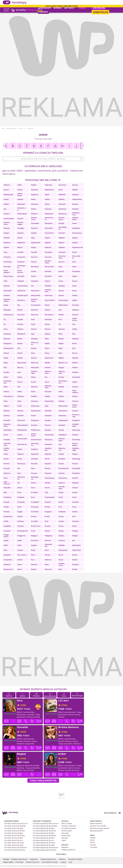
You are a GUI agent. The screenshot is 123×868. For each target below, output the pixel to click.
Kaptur (34, 247)
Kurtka (20, 560)
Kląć (33, 334)
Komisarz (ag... (76, 416)
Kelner (47, 305)
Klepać (61, 339)
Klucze (75, 353)
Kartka (34, 271)
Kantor (20, 238)
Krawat (6, 502)
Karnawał (35, 267)
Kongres (48, 430)
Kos (19, 468)
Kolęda (47, 396)
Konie (6, 435)
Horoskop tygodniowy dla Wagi (44, 845)
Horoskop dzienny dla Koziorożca (16, 823)
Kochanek (76, 377)
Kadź (60, 190)
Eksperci (58, 8)
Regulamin (65, 847)
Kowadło (7, 488)
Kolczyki (48, 391)
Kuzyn (61, 560)
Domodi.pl (19, 862)
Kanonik (62, 233)
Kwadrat (7, 564)
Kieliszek (34, 310)
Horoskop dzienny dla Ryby (14, 828)
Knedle (6, 372)
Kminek (48, 367)
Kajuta (6, 199)
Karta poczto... (21, 271)
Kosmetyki (76, 468)
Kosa (33, 468)
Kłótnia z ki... (63, 363)
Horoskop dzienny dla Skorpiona (16, 848)
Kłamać (34, 358)
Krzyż (33, 531)
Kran (33, 497)
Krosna (34, 516)
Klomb (20, 353)
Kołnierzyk (35, 406)
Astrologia (65, 833)
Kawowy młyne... (7, 300)
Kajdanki (62, 194)
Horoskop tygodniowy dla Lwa (43, 840)
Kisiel (33, 324)
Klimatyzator (9, 348)
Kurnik (75, 555)
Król (74, 516)
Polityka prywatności (68, 850)
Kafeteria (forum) (32, 862)
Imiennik (43, 12)
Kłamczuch (49, 358)
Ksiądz (47, 531)
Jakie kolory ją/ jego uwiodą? (100, 828)
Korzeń (75, 464)
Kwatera (76, 564)
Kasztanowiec (23, 286)
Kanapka (21, 228)
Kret (60, 507)
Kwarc (20, 564)
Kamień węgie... (20, 223)
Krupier (61, 521)
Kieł (60, 310)
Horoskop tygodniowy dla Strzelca (45, 850)
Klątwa (47, 334)
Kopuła (61, 454)
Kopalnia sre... (62, 449)
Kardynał (21, 262)
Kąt (19, 305)
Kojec (6, 387)
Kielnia (47, 310)
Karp (60, 267)
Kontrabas (76, 440)
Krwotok (75, 521)
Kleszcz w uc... (35, 343)
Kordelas (35, 459)
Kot (19, 483)
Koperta (20, 454)
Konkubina (63, 435)
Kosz (19, 473)
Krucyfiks (35, 521)
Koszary (34, 473)
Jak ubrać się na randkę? (98, 826)
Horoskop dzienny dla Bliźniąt (15, 836)
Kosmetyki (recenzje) (50, 862)
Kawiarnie (49, 295)
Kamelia (75, 209)
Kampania (49, 223)
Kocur (47, 382)
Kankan (34, 233)
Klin (19, 348)
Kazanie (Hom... (34, 300)
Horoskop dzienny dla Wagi (14, 845)
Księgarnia (22, 536)
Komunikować (23, 425)
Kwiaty (34, 569)
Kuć (74, 540)
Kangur (7, 233)
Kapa (33, 238)
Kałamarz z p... (22, 209)
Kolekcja (21, 396)
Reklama (62, 859)
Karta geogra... (7, 271)
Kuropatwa (8, 560)
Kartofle (48, 271)
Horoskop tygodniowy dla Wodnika (45, 826)
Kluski (6, 358)
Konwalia (48, 444)
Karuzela (21, 276)
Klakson (20, 329)
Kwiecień (48, 569)
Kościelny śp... (50, 478)
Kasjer (75, 276)
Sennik (82, 8)
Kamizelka (35, 223)
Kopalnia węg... (76, 449)
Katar (74, 286)
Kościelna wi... (21, 478)
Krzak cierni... (36, 526)
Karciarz (34, 257)
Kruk (47, 521)
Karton (61, 271)
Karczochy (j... (76, 257)
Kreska (47, 507)
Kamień (20, 219)
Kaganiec (35, 194)
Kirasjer (20, 324)
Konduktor (8, 430)
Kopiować (35, 454)
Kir (5, 324)
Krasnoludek (50, 497)
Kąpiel (75, 300)
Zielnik (64, 840)
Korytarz (48, 464)
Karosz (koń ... (50, 267)
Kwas (47, 564)
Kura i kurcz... (22, 555)
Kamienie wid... (76, 214)
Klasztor (62, 329)
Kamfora (34, 214)
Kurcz (33, 555)
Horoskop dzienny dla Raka (14, 838)
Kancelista (49, 228)
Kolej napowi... (76, 391)
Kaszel (75, 281)
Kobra (6, 377)
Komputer (76, 420)
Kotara (34, 483)
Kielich (20, 310)
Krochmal (35, 512)
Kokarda (34, 387)
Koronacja (21, 464)
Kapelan (62, 238)
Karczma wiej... (62, 257)
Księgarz (34, 536)
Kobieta (75, 372)
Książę (61, 531)
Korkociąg (76, 459)
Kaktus (47, 199)
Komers (75, 411)
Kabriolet (48, 185)
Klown (47, 353)
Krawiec (48, 502)
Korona (6, 464)
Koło (46, 406)
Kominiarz (63, 416)
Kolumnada (49, 401)
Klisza (47, 348)
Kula (5, 550)
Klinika (34, 348)
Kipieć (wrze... (75, 319)
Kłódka (47, 363)
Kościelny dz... (35, 478)
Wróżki (92, 842)
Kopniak (48, 454)
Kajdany (75, 194)
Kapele (75, 238)
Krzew (61, 526)
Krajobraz (8, 497)
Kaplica (61, 243)
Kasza (61, 281)
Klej (74, 334)
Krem (19, 507)
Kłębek (61, 358)
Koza (33, 488)
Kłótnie (75, 363)
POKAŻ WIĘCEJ (62, 854)
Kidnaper (7, 310)
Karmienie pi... (21, 267)
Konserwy (49, 440)
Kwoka (75, 569)
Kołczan (75, 401)
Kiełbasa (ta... (9, 315)
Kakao (33, 199)
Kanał (74, 223)
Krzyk (74, 526)
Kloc (74, 348)
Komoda (7, 420)
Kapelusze (21, 243)
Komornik (21, 420)
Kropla (20, 516)
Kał (5, 209)
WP (3, 129)
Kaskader (35, 281)
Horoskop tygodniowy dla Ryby (44, 828)
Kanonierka (49, 233)
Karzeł (34, 276)
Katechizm (35, 291)
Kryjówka (7, 526)
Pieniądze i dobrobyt (69, 826)
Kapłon (6, 247)
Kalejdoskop (77, 199)
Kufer (20, 545)
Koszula (62, 473)
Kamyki (61, 223)
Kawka (75, 295)
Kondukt (62, 425)
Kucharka (35, 540)
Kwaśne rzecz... (62, 564)
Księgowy (48, 536)
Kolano (6, 391)
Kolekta (34, 396)
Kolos (19, 401)
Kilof (33, 319)
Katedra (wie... (48, 291)
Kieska (61, 315)
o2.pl (70, 862)
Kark (74, 262)
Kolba (20, 391)
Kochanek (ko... (7, 382)
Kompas (48, 420)
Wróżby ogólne (67, 831)
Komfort (21, 416)
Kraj (46, 492)
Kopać (20, 449)
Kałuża (34, 209)
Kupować (7, 555)
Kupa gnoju (63, 550)
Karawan (7, 257)
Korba (20, 459)
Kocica (20, 382)
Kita (74, 324)
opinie (23, 705)
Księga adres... (6, 536)
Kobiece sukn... (34, 372)
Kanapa (7, 228)
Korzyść (7, 468)
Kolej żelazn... (9, 396)
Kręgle (20, 512)
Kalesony (35, 204)
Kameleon (62, 209)
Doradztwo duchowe (69, 828)
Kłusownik (35, 367)
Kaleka (6, 204)
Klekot (20, 339)
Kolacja (75, 387)
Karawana (21, 257)
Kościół (75, 478)
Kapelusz (7, 243)
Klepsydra (8, 343)
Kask (5, 281)
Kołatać (61, 401)
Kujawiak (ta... (48, 545)
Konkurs (75, 435)
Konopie (7, 440)
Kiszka (47, 324)
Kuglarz (34, 545)
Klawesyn (7, 334)
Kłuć (5, 367)
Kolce (33, 391)
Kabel (20, 185)
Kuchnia (62, 540)
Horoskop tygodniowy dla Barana (44, 831)
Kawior (61, 295)
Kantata (7, 238)
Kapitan (48, 243)
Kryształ (20, 526)
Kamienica (63, 214)
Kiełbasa (76, 310)
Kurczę (47, 555)
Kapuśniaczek (78, 247)
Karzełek (48, 276)
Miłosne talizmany (96, 823)
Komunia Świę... (7, 425)
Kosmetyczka (64, 468)
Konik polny (49, 435)
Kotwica (62, 483)
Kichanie (76, 305)
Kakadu (20, 199)
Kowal (20, 488)
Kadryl (20, 190)
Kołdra (6, 406)
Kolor (6, 401)
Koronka (34, 464)
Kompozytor (63, 420)
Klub (60, 353)
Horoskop (94, 847)
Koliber (61, 396)
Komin (34, 416)
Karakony (48, 252)
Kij (5, 319)
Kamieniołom (9, 219)
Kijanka (20, 319)
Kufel (6, 545)
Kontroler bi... (23, 444)
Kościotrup (63, 478)
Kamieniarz (49, 214)
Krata (74, 497)
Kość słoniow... (7, 483)
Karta (74, 267)
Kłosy (6, 363)
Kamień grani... (61, 219)
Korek (47, 459)
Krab (19, 492)
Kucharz (48, 540)
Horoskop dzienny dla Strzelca (15, 850)
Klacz (6, 329)
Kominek (48, 416)
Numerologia (66, 836)
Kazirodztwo (50, 300)
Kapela (47, 238)
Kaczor (6, 190)
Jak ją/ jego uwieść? (97, 831)
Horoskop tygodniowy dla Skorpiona (45, 848)
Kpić (5, 492)
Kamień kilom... (75, 219)
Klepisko (75, 339)
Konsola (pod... (62, 440)
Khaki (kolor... (64, 305)
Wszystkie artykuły (75, 859)
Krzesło (48, 526)
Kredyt (6, 507)
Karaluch (62, 252)
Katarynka (8, 291)
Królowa (21, 521)
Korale (6, 459)
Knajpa (61, 367)
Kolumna (34, 401)
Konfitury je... (36, 430)
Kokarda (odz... (48, 387)
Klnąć (61, 348)
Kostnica (7, 473)
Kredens (75, 502)
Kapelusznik (36, 243)
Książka (75, 531)
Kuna (47, 550)
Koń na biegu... (75, 444)
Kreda (61, 502)
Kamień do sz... (49, 219)
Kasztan (7, 286)
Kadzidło (35, 190)
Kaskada (21, 281)
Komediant (63, 411)
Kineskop (48, 319)
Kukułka (62, 545)
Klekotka (34, 339)
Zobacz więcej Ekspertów (43, 781)
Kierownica (49, 315)
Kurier (61, 555)
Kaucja (61, 291)
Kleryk (20, 343)
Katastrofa (21, 291)
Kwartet (34, 564)
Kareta (34, 262)
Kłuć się (20, 367)
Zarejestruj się (100, 12)
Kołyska (7, 411)
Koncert (48, 425)
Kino (60, 319)
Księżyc (75, 536)
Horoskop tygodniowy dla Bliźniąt (44, 836)
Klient (75, 343)
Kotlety (48, 483)
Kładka (20, 358)
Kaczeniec (63, 185)
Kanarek (34, 228)
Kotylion (75, 483)
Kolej (61, 391)
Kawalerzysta (23, 295)
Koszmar (48, 473)
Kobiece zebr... (62, 372)
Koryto (61, 464)
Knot (19, 372)
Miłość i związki (67, 823)
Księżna (61, 536)
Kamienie (65, 838)
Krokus (75, 512)
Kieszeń (75, 315)
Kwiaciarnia (8, 569)
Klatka (75, 329)
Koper (6, 454)
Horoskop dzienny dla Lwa (13, 840)
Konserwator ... (22, 440)
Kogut (75, 382)
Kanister (21, 233)
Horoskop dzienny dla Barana (15, 831)
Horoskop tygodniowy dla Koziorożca (46, 823)
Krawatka (21, 502)
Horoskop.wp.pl (11, 129)
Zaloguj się (99, 8)
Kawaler (7, 295)
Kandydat (76, 228)
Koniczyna (76, 430)
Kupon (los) (77, 550)
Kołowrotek (63, 406)
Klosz (33, 353)
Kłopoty (75, 358)
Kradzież (34, 492)
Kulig (33, 550)
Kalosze (75, 204)
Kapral (20, 247)
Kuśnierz (48, 560)
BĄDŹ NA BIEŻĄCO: (112, 813)
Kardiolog (8, 262)
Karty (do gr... (9, 276)
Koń (60, 444)
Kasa (60, 276)
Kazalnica (21, 300)
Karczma (48, 257)
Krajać (61, 492)
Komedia (48, 411)
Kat (32, 286)
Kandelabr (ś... (63, 228)
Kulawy (20, 550)
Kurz (33, 560)
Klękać (47, 343)
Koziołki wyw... (62, 488)
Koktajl (61, 387)
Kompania (35, 420)
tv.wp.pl (63, 862)
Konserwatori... (37, 440)
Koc (46, 377)
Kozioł (47, 488)
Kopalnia (34, 449)
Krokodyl (62, 512)
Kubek (6, 540)
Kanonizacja (77, 233)
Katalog (62, 286)
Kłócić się (35, 363)
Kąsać (6, 305)
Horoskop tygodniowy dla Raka (44, 838)
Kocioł (33, 382)
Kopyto (75, 454)
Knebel (75, 367)
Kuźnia (75, 560)
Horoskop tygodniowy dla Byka (44, 833)
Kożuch (75, 488)
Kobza (20, 377)
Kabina (34, 185)
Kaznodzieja (63, 300)
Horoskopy (45, 8)
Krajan (75, 492)
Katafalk (48, 286)
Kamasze (48, 209)
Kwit (60, 569)
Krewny (7, 512)
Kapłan (75, 243)
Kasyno (48, 281)
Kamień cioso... (34, 219)
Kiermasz (21, 315)
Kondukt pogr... (75, 425)
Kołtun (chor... (75, 406)
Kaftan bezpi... (20, 194)
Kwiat (20, 569)
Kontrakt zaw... (7, 444)
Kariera (61, 262)
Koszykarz (76, 473)
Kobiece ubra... (48, 372)
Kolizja (75, 396)
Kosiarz (48, 468)
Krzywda (7, 531)
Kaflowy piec (9, 194)
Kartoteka (76, 271)
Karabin (20, 252)
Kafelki (75, 190)
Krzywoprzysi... (23, 531)
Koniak (61, 430)
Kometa (7, 416)
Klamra (34, 329)
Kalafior (62, 199)
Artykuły (70, 8)
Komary (20, 411)
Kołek (20, 406)
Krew (74, 507)
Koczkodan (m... (63, 382)
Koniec (20, 435)
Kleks (47, 339)
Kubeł (20, 540)
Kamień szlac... (7, 223)
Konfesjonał (22, 430)
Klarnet (48, 329)
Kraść (61, 497)
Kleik (60, 334)
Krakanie (21, 497)
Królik (6, 521)
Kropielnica (8, 516)
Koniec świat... (34, 435)
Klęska (61, 343)
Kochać (61, 377)
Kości (6, 478)
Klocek (6, 353)
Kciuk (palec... (36, 305)
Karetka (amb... (48, 262)
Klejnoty (7, 339)
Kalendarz (21, 204)
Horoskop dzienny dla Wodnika (15, 826)
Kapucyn (48, 247)
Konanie (34, 425)
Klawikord (21, 334)
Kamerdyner (22, 214)
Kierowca (35, 315)
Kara (6, 252)
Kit (60, 324)
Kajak (47, 194)
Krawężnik (35, 502)
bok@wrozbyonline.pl (19, 859)
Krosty (47, 516)
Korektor (62, 459)
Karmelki (7, 267)
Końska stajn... (6, 449)
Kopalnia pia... (48, 449)
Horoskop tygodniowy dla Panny (44, 843)
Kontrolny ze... (35, 444)
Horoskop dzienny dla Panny (14, 843)
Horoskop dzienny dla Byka (14, 833)
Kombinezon (36, 411)
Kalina (47, 204)
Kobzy (33, 377)
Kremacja (35, 507)
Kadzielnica (49, 190)
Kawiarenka (36, 295)
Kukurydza (76, 545)
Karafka (34, 252)
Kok (19, 387)
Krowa (61, 516)
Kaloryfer (62, 204)
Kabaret (7, 185)
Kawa (74, 291)
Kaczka (75, 185)
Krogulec (48, 512)
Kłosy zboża (22, 363)
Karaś (74, 252)
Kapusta (62, 247)
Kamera (7, 214)
